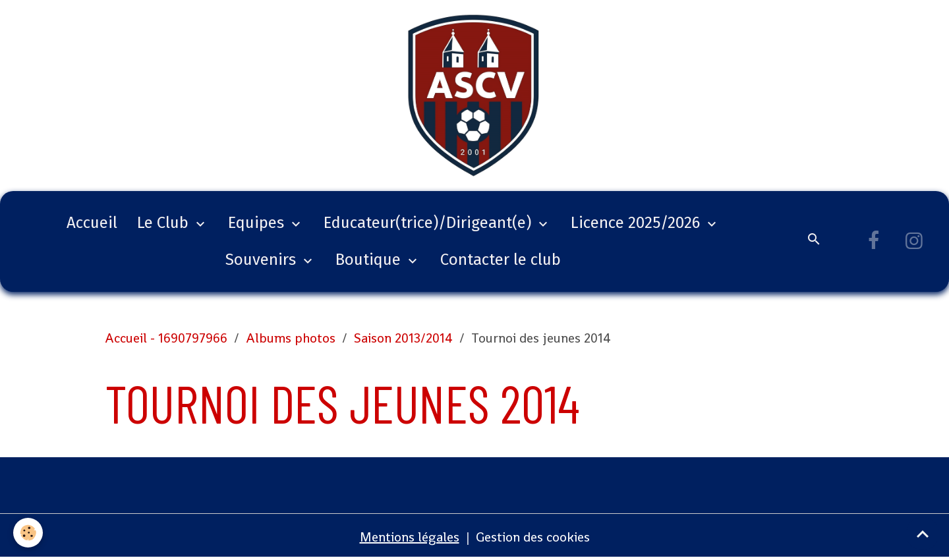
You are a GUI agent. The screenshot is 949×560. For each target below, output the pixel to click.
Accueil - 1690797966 (166, 338)
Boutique (370, 260)
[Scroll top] (923, 534)
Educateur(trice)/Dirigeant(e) (429, 223)
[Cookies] (28, 533)
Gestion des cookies (533, 537)
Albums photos (291, 338)
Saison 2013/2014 (403, 338)
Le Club (165, 223)
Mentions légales (410, 537)
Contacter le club (501, 260)
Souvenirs (263, 260)
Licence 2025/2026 (637, 223)
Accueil (92, 223)
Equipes (258, 223)
